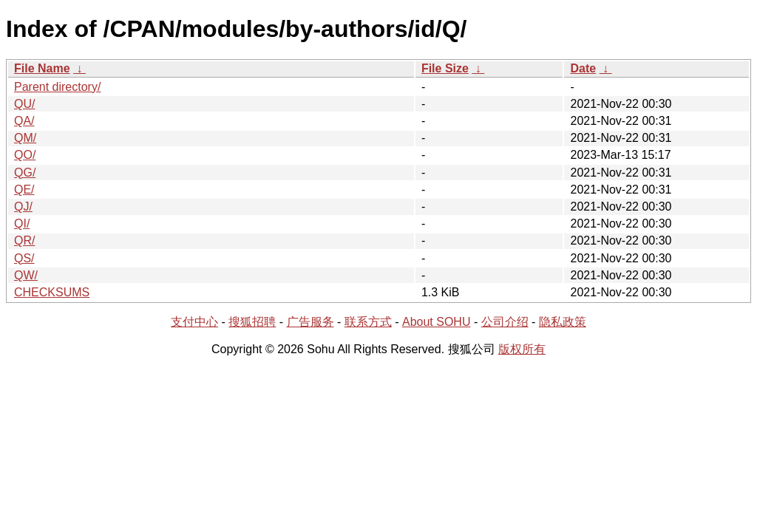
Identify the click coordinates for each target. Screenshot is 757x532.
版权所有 (522, 349)
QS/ (24, 258)
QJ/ (23, 207)
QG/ (25, 173)
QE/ (24, 190)
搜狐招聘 (252, 322)
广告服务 (310, 322)
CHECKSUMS (52, 292)
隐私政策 (563, 322)
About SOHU (436, 322)
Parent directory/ (57, 87)
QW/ (26, 275)
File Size (445, 68)
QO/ (25, 155)
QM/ (25, 138)
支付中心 (194, 322)
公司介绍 (505, 322)
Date (583, 68)
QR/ (24, 241)
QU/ (24, 104)
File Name (42, 68)
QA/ (24, 121)
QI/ (22, 224)
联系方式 (368, 322)
